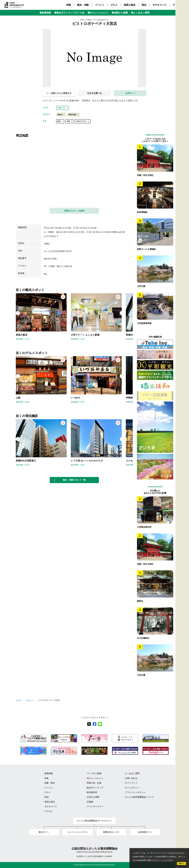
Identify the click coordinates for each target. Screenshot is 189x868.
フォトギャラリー (95, 806)
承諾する (181, 863)
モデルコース (159, 5)
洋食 (70, 121)
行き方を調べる (94, 93)
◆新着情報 (45, 13)
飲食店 (61, 115)
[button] (122, 313)
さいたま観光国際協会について (140, 797)
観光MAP (185, 30)
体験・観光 (50, 783)
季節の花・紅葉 (94, 783)
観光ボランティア (95, 788)
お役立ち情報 (93, 797)
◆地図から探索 (120, 13)
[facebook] (94, 724)
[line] (100, 724)
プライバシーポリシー (135, 792)
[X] (89, 724)
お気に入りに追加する (59, 93)
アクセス (177, 5)
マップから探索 (94, 773)
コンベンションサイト (78, 832)
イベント (100, 5)
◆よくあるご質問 (140, 13)
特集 (69, 5)
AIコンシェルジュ (95, 778)
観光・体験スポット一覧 (70, 480)
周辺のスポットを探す (75, 211)
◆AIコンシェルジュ (98, 13)
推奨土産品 (130, 5)
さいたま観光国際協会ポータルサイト (94, 821)
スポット (30, 700)
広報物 (90, 802)
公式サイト (130, 93)
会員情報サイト (145, 832)
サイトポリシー (132, 788)
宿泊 (144, 5)
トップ (19, 700)
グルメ (114, 5)
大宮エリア (63, 108)
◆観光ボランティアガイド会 (69, 13)
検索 (185, 48)
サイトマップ (131, 783)
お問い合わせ (131, 778)
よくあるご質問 (132, 773)
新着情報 (49, 773)
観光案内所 (92, 792)
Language (185, 55)
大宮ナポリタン (83, 121)
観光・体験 (83, 5)
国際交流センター (111, 832)
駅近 (60, 121)
